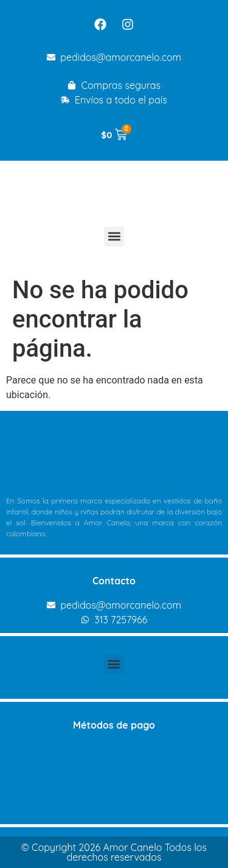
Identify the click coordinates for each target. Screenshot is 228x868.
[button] (114, 236)
